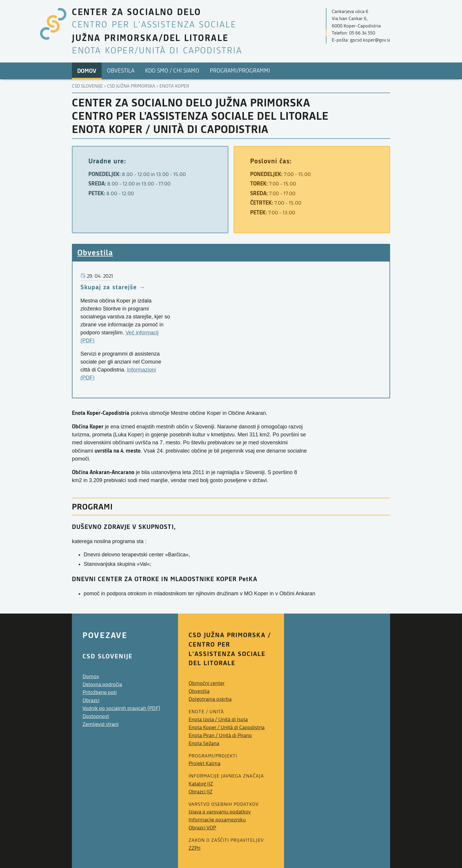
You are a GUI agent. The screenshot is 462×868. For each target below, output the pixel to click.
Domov (91, 677)
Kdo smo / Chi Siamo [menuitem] (172, 71)
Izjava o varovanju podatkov (220, 812)
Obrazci (91, 700)
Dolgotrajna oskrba (210, 699)
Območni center (207, 683)
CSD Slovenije (87, 86)
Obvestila (95, 252)
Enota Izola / (218, 720)
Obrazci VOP (202, 828)
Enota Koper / (227, 728)
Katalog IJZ (201, 784)
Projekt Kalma (204, 763)
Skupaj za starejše (109, 287)
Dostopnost (96, 716)
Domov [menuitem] (87, 71)
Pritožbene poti (100, 692)
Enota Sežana (204, 743)
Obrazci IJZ (201, 792)
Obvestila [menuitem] (121, 71)
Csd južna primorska (131, 86)
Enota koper (174, 86)
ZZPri (194, 848)
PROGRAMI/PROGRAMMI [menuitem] (240, 71)
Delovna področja (102, 684)
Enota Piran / (220, 735)
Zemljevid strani (100, 724)
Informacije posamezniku (217, 820)
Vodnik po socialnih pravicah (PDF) (121, 708)
